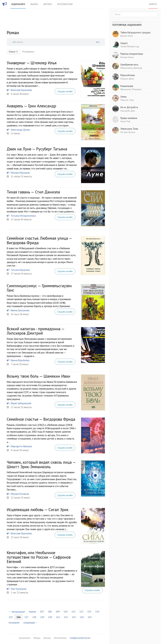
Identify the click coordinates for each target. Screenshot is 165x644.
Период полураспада (132, 54)
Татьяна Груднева (20, 270)
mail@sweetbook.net (80, 638)
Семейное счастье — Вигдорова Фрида (41, 419)
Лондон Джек (127, 79)
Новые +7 (13, 52)
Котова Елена (127, 57)
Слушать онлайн (65, 91)
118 (34, 617)
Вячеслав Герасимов (21, 90)
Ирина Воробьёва (20, 360)
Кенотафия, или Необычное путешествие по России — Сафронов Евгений (39, 557)
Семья (123, 97)
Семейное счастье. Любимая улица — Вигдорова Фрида (39, 240)
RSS (98, 42)
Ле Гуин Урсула (128, 132)
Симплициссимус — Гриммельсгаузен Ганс (39, 288)
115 (11, 617)
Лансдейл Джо (128, 111)
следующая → (31, 623)
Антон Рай (125, 121)
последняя (14, 623)
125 (90, 617)
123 (74, 617)
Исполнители (65, 4)
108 (50, 612)
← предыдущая (17, 612)
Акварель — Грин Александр (31, 106)
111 (73, 612)
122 (66, 617)
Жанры (34, 4)
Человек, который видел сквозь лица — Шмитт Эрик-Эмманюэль (41, 464)
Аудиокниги (18, 4)
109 (58, 612)
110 (66, 612)
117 (26, 617)
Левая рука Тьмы (129, 129)
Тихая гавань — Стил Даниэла (33, 192)
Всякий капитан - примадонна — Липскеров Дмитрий (36, 331)
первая (32, 612)
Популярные (28, 52)
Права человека (129, 118)
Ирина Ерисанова (20, 310)
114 (97, 612)
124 (82, 617)
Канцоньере (127, 86)
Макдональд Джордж (131, 68)
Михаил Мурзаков (20, 173)
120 (50, 617)
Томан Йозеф (127, 46)
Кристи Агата (127, 36)
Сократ (124, 43)
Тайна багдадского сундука (135, 32)
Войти (153, 4)
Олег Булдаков (19, 589)
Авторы (48, 4)
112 (81, 612)
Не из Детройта (129, 107)
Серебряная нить (129, 65)
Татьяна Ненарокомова (23, 216)
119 (42, 617)
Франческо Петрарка (131, 89)
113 (89, 612)
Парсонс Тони (127, 100)
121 (58, 617)
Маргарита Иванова (21, 446)
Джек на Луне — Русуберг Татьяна (37, 149)
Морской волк (128, 75)
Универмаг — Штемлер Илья (32, 63)
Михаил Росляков (20, 494)
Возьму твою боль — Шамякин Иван (39, 376)
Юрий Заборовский (21, 403)
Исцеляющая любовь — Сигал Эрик (38, 510)
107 (42, 612)
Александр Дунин (20, 130)
